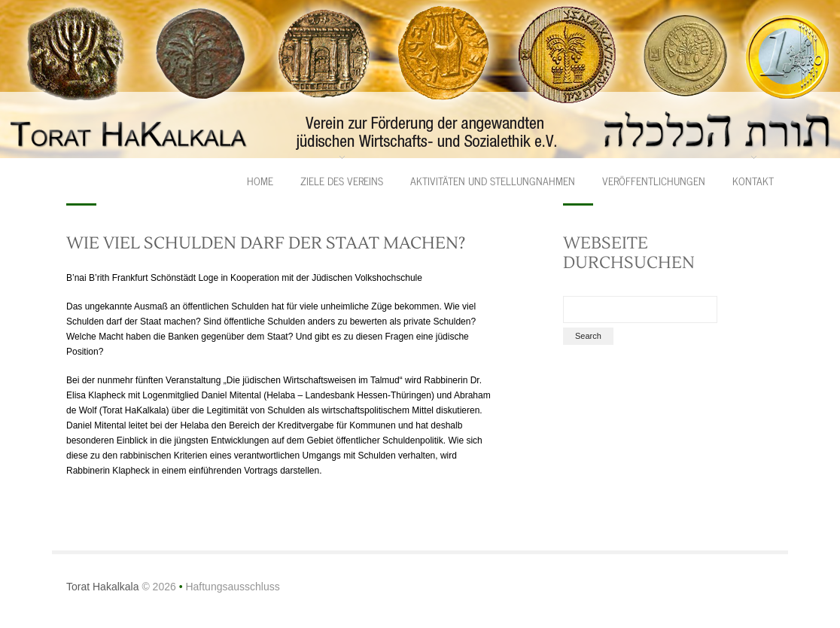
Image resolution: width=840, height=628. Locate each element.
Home (260, 181)
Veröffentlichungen (654, 181)
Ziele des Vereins (342, 181)
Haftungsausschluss (232, 587)
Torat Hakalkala (103, 587)
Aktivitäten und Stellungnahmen (493, 181)
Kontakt (753, 181)
